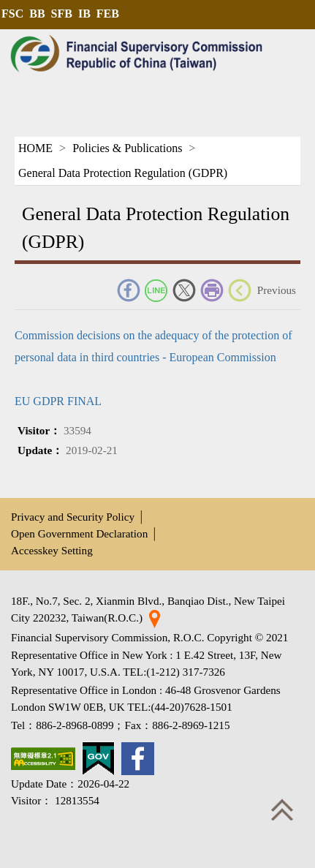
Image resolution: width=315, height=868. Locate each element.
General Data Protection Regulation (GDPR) (123, 173)
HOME (35, 148)
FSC (12, 14)
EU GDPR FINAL (58, 401)
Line (156, 290)
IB (84, 14)
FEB (108, 14)
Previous (277, 290)
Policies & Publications (127, 148)
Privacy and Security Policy (73, 517)
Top (282, 809)
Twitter (184, 290)
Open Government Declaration (79, 533)
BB (37, 14)
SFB (62, 14)
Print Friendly (212, 290)
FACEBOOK (129, 290)
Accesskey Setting (52, 550)
